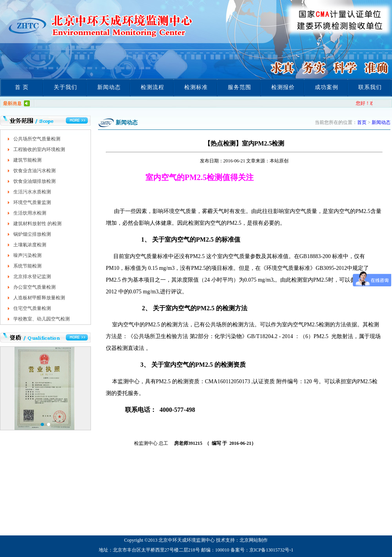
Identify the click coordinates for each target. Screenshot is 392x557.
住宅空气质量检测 (32, 308)
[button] (42, 424)
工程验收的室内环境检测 (39, 149)
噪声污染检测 (27, 255)
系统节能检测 (27, 266)
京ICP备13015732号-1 (271, 550)
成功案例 (327, 87)
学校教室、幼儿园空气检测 (42, 319)
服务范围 (240, 87)
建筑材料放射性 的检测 (37, 224)
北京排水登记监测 (32, 277)
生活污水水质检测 (32, 192)
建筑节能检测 (27, 160)
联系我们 (370, 87)
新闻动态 (109, 87)
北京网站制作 (254, 540)
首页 (362, 122)
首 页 (22, 87)
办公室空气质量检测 (34, 287)
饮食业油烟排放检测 (34, 181)
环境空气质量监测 (32, 202)
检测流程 (152, 87)
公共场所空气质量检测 (37, 139)
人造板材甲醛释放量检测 (39, 298)
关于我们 (65, 87)
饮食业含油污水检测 (34, 171)
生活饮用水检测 (30, 213)
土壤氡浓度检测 (30, 245)
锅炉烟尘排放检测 (32, 234)
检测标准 (196, 87)
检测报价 (283, 87)
